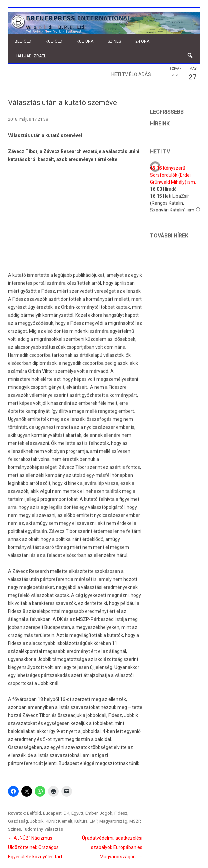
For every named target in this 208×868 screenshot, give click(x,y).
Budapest (52, 813)
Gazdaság (18, 821)
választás (54, 829)
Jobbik (37, 821)
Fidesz (121, 813)
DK (66, 813)
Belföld (23, 41)
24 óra (142, 41)
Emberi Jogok (99, 813)
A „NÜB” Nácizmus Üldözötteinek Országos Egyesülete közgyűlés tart (35, 847)
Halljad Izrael (30, 56)
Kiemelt (65, 821)
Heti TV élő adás (131, 74)
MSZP (135, 821)
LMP (93, 821)
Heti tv (160, 152)
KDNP (51, 821)
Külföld (54, 41)
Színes (114, 41)
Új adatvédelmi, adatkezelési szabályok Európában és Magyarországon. (112, 847)
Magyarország (113, 821)
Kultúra (85, 41)
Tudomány (33, 829)
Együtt (77, 813)
